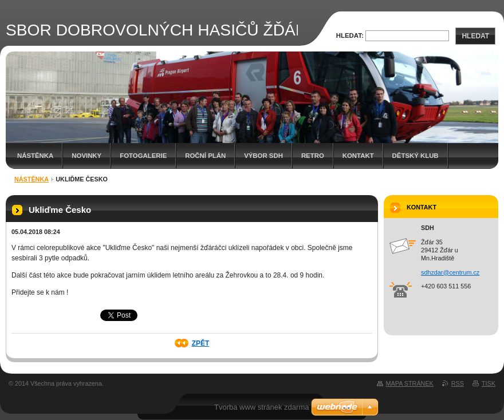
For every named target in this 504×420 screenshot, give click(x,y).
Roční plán (205, 156)
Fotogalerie (143, 156)
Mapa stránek (410, 383)
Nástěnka (35, 156)
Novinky (86, 156)
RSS (458, 383)
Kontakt (358, 156)
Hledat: (350, 35)
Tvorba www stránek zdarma (261, 407)
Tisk (489, 383)
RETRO (313, 156)
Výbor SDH (263, 156)
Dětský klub (416, 156)
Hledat (475, 36)
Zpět (201, 343)
